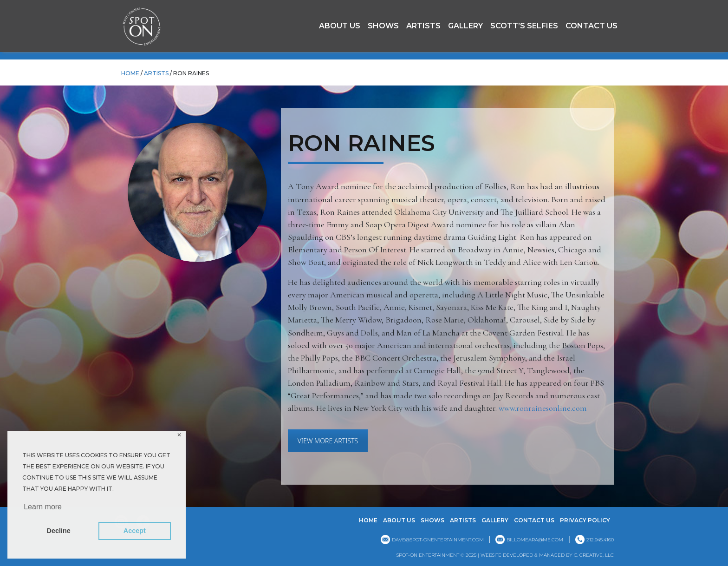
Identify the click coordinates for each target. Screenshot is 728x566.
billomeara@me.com (535, 540)
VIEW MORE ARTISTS (328, 441)
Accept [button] (135, 531)
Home (368, 520)
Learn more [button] (43, 507)
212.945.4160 (600, 540)
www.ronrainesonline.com (543, 408)
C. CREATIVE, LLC (594, 555)
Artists (423, 26)
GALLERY (465, 26)
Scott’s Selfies (524, 26)
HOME (130, 73)
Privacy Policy (585, 520)
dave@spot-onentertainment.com (438, 540)
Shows (383, 26)
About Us (340, 26)
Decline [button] (59, 531)
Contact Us (591, 26)
